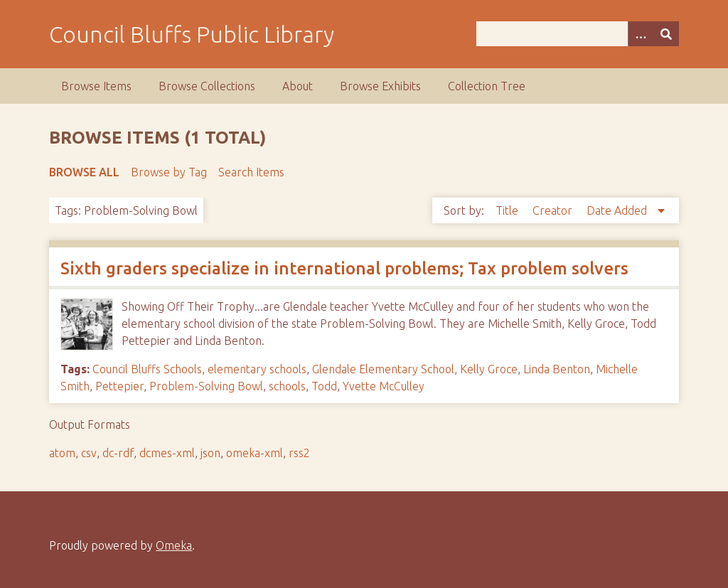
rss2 (299, 453)
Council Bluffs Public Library (192, 34)
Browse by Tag (169, 172)
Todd (324, 386)
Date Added (618, 210)
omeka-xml (255, 453)
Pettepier (119, 386)
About (298, 86)
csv (89, 453)
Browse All (84, 172)
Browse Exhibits (380, 86)
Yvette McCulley (384, 386)
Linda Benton (557, 369)
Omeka (174, 545)
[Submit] (666, 34)
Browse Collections (207, 86)
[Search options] (641, 34)
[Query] (578, 34)
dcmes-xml (167, 453)
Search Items (251, 172)
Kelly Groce (489, 369)
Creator (554, 210)
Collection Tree (487, 86)
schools (287, 386)
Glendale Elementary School (383, 369)
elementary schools (257, 369)
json (210, 453)
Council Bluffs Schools (147, 369)
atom (62, 453)
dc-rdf (118, 453)
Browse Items (96, 86)
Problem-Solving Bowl (206, 386)
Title (508, 210)
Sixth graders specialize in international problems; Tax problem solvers (344, 268)
